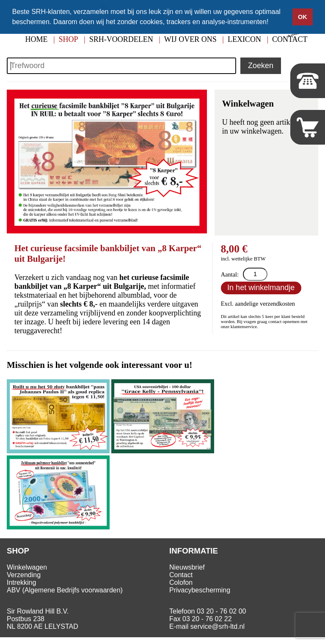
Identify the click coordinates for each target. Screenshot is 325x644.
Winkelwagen (27, 567)
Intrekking (21, 582)
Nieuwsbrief (187, 567)
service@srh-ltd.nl (218, 626)
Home (36, 39)
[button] (272, 23)
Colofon (181, 582)
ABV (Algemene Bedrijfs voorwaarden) (65, 590)
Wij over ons (190, 39)
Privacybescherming (200, 590)
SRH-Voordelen (121, 39)
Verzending (24, 575)
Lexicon (244, 39)
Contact (181, 575)
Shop (69, 39)
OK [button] (303, 17)
